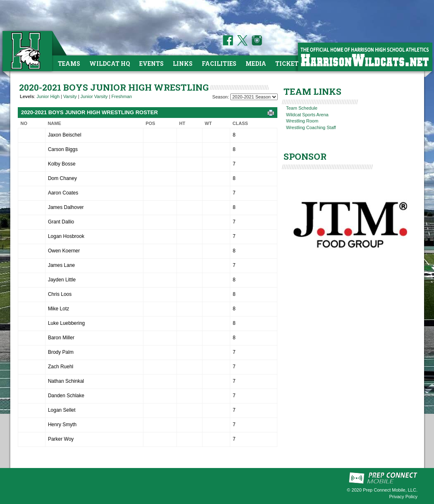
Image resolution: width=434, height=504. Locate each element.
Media (256, 64)
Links (183, 64)
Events (151, 64)
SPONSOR (305, 156)
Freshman (122, 96)
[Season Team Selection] (254, 97)
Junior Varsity (94, 96)
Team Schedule (302, 108)
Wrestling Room (302, 121)
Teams (69, 64)
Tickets (289, 64)
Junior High (48, 96)
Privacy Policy (403, 497)
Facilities (219, 64)
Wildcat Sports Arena (307, 115)
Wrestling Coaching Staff (311, 127)
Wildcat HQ (110, 64)
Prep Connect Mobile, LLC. (390, 490)
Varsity (70, 96)
